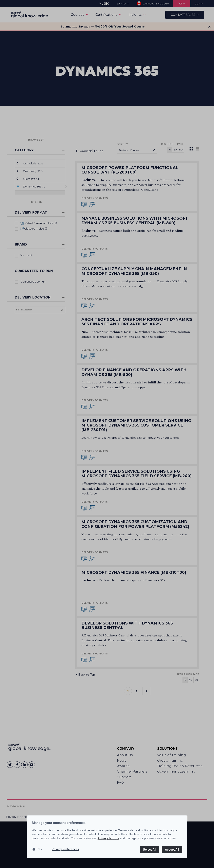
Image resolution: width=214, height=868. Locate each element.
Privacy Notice (108, 838)
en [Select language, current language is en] (38, 849)
